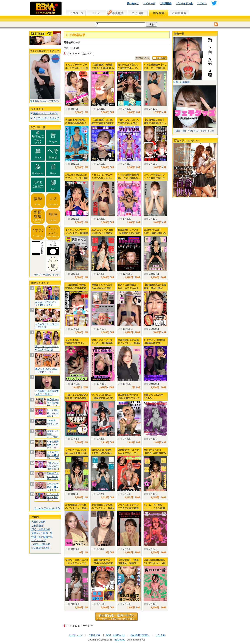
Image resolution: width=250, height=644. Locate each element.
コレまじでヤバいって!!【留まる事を (46, 303)
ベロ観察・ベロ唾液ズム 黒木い (47, 393)
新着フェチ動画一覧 (42, 533)
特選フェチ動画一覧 (42, 537)
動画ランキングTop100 (45, 114)
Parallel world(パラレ (52, 424)
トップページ (75, 635)
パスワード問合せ (41, 544)
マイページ (149, 4)
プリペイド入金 (184, 4)
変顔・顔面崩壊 (181, 82)
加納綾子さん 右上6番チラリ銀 (53, 478)
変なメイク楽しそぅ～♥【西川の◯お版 (47, 348)
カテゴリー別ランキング (46, 118)
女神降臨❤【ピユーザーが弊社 (53, 446)
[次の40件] (88, 54)
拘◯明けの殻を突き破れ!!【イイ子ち (53, 404)
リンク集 (160, 635)
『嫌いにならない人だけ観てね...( (53, 466)
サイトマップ (38, 540)
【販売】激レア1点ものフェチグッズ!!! (194, 131)
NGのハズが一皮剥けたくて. (46, 370)
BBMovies (120, 640)
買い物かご (133, 4)
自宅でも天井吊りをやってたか (53, 488)
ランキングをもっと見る (47, 508)
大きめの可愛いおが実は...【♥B (53, 455)
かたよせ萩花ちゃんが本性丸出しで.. (53, 415)
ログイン (202, 4)
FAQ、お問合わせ (41, 529)
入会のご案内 (38, 522)
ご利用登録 (166, 4)
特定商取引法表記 (41, 548)
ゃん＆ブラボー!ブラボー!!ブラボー (47, 326)
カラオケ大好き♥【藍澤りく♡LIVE (53, 499)
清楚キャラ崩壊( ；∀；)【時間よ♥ (53, 436)
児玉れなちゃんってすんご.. (45, 101)
